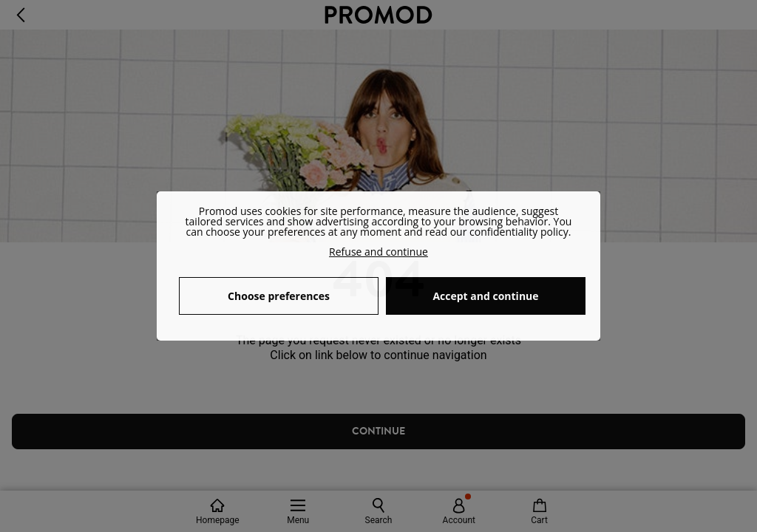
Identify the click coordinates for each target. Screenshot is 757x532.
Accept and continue (485, 296)
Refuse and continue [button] (378, 252)
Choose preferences (279, 296)
